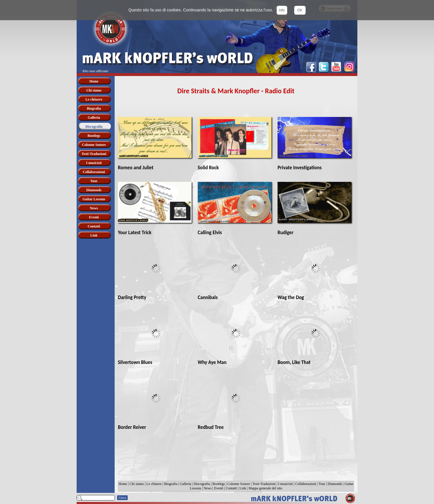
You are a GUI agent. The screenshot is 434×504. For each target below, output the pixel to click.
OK (300, 10)
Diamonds (335, 484)
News (207, 488)
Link (243, 488)
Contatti (231, 488)
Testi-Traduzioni (264, 484)
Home (123, 484)
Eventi (219, 488)
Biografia (171, 484)
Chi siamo (137, 484)
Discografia (202, 484)
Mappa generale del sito (265, 488)
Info (282, 10)
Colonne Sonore (239, 484)
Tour (322, 484)
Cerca (122, 498)
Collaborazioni (306, 484)
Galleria (186, 484)
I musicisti (285, 484)
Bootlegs (219, 484)
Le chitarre (154, 484)
